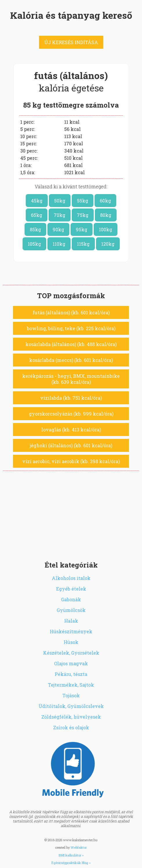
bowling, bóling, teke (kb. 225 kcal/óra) (71, 328)
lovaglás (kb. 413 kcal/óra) (71, 430)
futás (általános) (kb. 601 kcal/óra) (71, 312)
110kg (59, 244)
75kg (83, 215)
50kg (60, 201)
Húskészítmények (71, 631)
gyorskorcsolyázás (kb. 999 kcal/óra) (71, 414)
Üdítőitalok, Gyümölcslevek (71, 706)
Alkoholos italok (71, 578)
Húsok (71, 642)
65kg (37, 215)
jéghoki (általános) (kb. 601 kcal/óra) (71, 445)
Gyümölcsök (71, 610)
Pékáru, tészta (71, 674)
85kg (35, 229)
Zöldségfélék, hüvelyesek (71, 717)
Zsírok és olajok (71, 727)
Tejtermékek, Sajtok (71, 685)
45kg (37, 201)
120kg (108, 244)
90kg (58, 229)
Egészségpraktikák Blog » (71, 863)
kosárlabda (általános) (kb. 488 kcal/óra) (71, 344)
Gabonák (71, 599)
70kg (60, 215)
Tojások (71, 695)
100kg (106, 229)
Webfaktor (79, 847)
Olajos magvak (71, 663)
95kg (82, 229)
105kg (34, 244)
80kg (106, 215)
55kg (83, 201)
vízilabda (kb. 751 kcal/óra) (71, 398)
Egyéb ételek (71, 589)
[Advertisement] (71, 514)
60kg (105, 201)
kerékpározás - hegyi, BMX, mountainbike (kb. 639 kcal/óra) (71, 379)
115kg (83, 244)
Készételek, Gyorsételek (71, 653)
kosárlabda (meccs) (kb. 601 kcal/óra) (71, 360)
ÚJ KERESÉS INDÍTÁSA (71, 42)
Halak (71, 621)
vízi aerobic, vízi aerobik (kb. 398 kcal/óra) (71, 461)
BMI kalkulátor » (71, 855)
